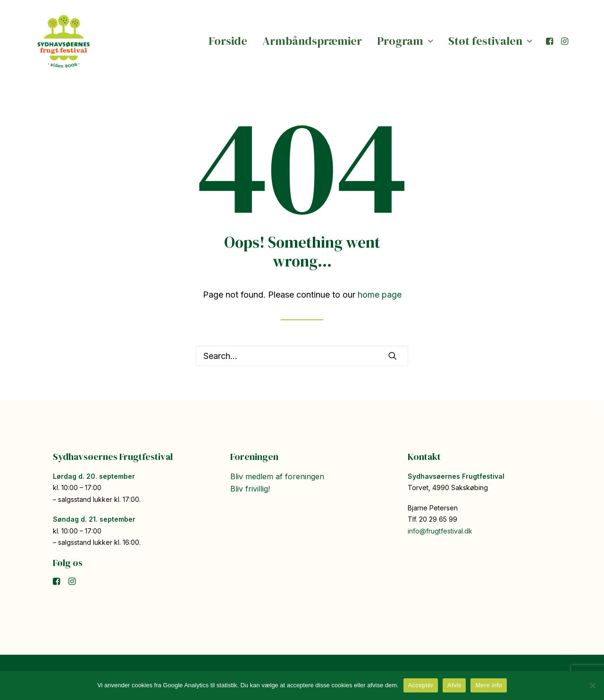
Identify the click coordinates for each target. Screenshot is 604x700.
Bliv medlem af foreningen (277, 476)
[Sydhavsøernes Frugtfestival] (64, 41)
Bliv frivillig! (250, 489)
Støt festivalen (490, 41)
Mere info (488, 685)
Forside (228, 41)
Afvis (454, 685)
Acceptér (421, 685)
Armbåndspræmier (312, 41)
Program (405, 41)
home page (380, 295)
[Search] (302, 356)
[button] (550, 41)
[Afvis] (592, 685)
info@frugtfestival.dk (440, 531)
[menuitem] (228, 41)
